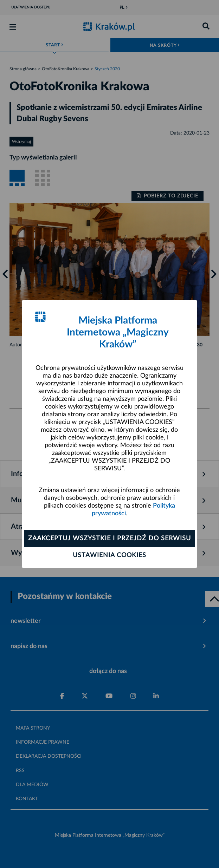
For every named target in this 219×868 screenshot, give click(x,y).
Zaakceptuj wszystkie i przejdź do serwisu (109, 539)
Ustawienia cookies (109, 555)
